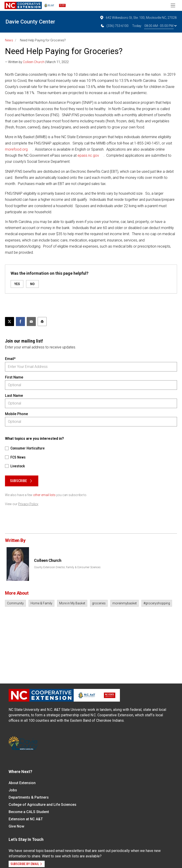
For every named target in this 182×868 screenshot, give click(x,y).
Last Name (14, 396)
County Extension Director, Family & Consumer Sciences (67, 567)
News (9, 40)
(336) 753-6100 (114, 26)
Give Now (16, 826)
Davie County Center (30, 22)
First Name (14, 377)
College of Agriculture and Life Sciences (42, 805)
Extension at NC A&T (26, 819)
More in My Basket (72, 603)
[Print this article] (42, 322)
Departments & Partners (29, 797)
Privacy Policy (28, 504)
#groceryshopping (157, 603)
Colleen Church (34, 62)
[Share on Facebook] (20, 322)
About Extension (22, 783)
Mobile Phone (16, 414)
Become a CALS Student (29, 812)
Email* (10, 359)
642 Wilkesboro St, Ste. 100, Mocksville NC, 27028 (138, 18)
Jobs (13, 790)
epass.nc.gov (88, 155)
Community (15, 603)
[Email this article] (31, 322)
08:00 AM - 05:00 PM (160, 26)
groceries (99, 603)
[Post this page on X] (10, 322)
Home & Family (41, 603)
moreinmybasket (125, 603)
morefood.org (16, 149)
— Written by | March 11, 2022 (37, 62)
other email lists (44, 495)
